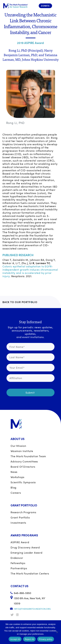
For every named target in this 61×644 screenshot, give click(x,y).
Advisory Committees (24, 461)
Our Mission (18, 446)
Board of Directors (23, 467)
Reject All (29, 639)
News (14, 472)
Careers (16, 493)
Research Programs (23, 512)
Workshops (17, 477)
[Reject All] (57, 632)
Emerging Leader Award (27, 553)
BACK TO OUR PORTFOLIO (20, 302)
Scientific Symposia (23, 482)
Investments (18, 523)
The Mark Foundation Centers (30, 573)
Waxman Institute (22, 451)
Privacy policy (46, 639)
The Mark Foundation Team (28, 456)
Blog (14, 487)
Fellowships (18, 563)
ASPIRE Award (20, 542)
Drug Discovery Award (25, 547)
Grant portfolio (20, 517)
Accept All (15, 639)
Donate (45, 6)
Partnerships (19, 568)
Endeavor (17, 558)
